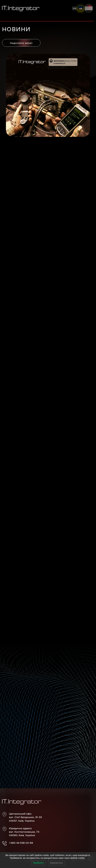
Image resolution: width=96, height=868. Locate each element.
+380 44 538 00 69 (21, 843)
